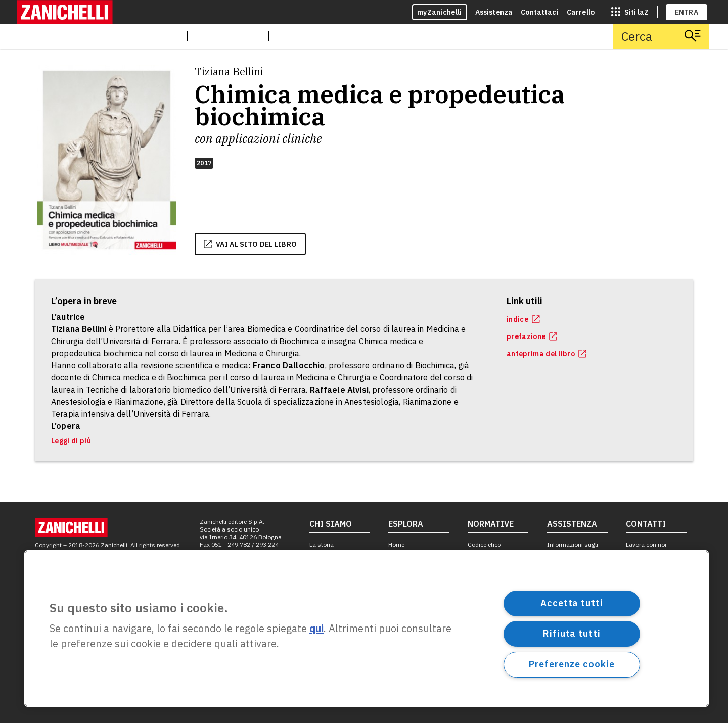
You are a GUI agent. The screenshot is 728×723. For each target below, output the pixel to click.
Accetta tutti (572, 603)
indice (523, 319)
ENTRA (687, 12)
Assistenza (494, 12)
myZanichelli (440, 12)
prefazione (532, 336)
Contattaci (540, 12)
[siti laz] (630, 12)
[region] (367, 629)
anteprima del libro (547, 354)
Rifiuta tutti (572, 633)
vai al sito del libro (250, 244)
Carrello (581, 12)
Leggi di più (71, 441)
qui (316, 629)
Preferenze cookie (572, 664)
